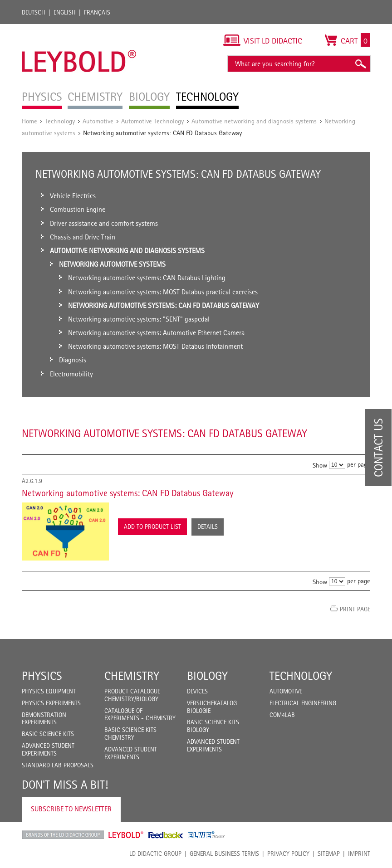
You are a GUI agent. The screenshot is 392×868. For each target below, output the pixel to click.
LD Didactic (63, 835)
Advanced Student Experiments (48, 749)
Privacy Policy (288, 853)
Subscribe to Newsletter (71, 809)
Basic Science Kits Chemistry (130, 734)
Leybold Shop (126, 835)
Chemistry (132, 676)
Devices (197, 691)
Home (29, 121)
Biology (207, 676)
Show (320, 465)
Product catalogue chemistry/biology (132, 695)
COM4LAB (282, 715)
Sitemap (329, 853)
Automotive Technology (152, 121)
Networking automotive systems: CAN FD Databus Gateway (128, 493)
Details (208, 527)
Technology (60, 121)
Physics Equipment (49, 691)
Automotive (98, 121)
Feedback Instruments (166, 835)
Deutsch (34, 12)
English (65, 12)
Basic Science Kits (48, 734)
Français (97, 12)
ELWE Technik (206, 835)
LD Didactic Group (155, 853)
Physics (42, 676)
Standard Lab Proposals (58, 765)
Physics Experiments (51, 703)
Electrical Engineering (303, 703)
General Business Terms (224, 853)
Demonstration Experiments (44, 719)
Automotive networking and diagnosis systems (254, 121)
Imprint (359, 853)
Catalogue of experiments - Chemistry (140, 714)
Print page (355, 609)
